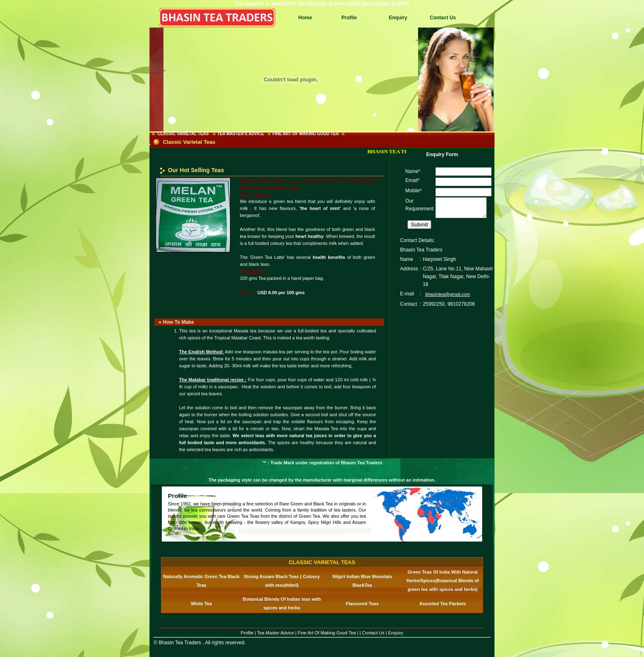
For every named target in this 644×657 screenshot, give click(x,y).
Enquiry (398, 18)
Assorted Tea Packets (443, 604)
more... (357, 535)
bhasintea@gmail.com (447, 298)
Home (305, 18)
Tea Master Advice (276, 633)
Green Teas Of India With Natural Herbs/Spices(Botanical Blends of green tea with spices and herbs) (443, 581)
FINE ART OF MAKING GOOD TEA (305, 134)
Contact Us (443, 18)
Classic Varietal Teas (189, 142)
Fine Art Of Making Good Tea (327, 633)
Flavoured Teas (362, 604)
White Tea (201, 604)
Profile (349, 18)
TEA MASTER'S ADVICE (241, 134)
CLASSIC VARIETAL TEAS (183, 134)
